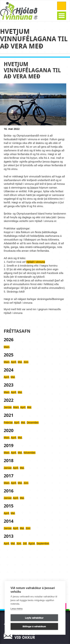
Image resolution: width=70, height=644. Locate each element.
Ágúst (32, 544)
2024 (9, 370)
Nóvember (29, 453)
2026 (9, 340)
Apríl (14, 362)
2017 (9, 476)
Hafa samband (21, 636)
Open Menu (62, 16)
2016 (9, 491)
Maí (20, 362)
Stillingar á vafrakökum (34, 626)
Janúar (8, 407)
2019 (9, 446)
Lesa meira (16, 609)
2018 (9, 461)
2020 (9, 431)
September (43, 544)
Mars (7, 347)
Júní (26, 362)
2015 (9, 506)
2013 (9, 536)
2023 (9, 385)
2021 (9, 415)
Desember (33, 423)
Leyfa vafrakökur (34, 618)
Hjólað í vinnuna (36, 262)
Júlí (25, 544)
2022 (9, 400)
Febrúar (8, 423)
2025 (9, 355)
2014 (9, 521)
